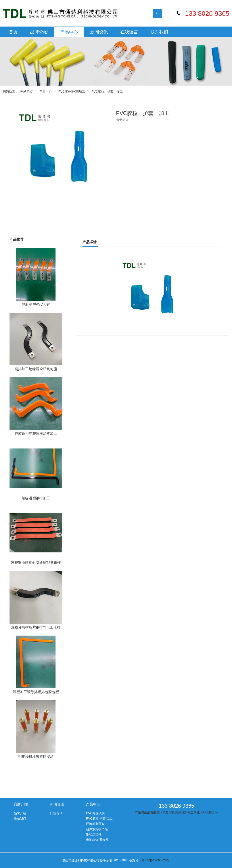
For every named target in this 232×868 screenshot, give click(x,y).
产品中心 (69, 32)
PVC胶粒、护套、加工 (107, 92)
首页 (13, 32)
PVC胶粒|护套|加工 (72, 92)
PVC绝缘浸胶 (95, 813)
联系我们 (159, 32)
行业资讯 (56, 813)
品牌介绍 (39, 32)
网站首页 (27, 92)
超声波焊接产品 (97, 829)
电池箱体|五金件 (97, 840)
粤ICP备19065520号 (156, 860)
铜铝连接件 (94, 834)
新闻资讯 (99, 32)
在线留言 (129, 32)
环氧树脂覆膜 (95, 824)
